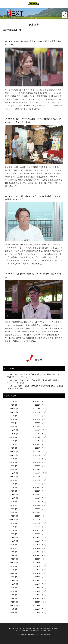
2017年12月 (11, 580)
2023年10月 (11, 455)
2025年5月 (39, 419)
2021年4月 (11, 509)
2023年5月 (39, 462)
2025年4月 (11, 423)
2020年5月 (39, 527)
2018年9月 (39, 563)
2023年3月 (39, 466)
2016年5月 (39, 613)
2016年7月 (39, 609)
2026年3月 (39, 401)
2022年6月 (11, 484)
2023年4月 (11, 466)
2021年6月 (11, 505)
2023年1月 (39, 470)
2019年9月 (39, 541)
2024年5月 (39, 441)
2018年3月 (39, 573)
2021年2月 (11, 513)
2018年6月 (11, 570)
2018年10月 (11, 563)
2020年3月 (39, 530)
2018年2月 (11, 577)
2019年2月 (11, 555)
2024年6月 (11, 441)
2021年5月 (39, 505)
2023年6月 (11, 462)
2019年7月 (39, 545)
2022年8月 (11, 480)
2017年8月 (11, 588)
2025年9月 (39, 412)
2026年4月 (11, 401)
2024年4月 (11, 444)
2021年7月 (39, 502)
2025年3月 (39, 423)
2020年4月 (11, 530)
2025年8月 (11, 416)
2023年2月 (11, 470)
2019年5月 (39, 548)
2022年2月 (11, 491)
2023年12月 (11, 452)
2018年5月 (39, 570)
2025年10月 (11, 412)
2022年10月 (11, 477)
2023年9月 (39, 455)
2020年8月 (11, 523)
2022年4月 (11, 487)
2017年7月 (39, 588)
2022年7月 (39, 480)
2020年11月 (40, 516)
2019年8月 (11, 545)
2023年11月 (40, 452)
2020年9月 (39, 520)
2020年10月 (11, 520)
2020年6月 (11, 527)
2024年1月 (39, 448)
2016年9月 (39, 606)
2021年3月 (39, 509)
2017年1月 (39, 598)
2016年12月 (11, 602)
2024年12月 (11, 430)
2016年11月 (40, 602)
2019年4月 (11, 552)
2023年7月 (39, 459)
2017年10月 (11, 584)
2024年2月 (11, 448)
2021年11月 (40, 495)
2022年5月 (39, 484)
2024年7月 (39, 437)
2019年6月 (11, 548)
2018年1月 (39, 577)
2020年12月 (11, 516)
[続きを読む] (34, 109)
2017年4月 (11, 595)
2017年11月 (40, 580)
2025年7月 (39, 416)
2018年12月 (11, 559)
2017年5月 (39, 591)
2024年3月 (39, 444)
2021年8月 (11, 502)
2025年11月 (40, 409)
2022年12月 (11, 473)
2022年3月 (39, 487)
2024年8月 (11, 437)
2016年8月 (11, 609)
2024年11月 (40, 430)
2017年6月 (11, 591)
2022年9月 (39, 477)
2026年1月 (39, 405)
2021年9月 (39, 498)
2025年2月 (11, 427)
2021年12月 (11, 495)
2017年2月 (11, 598)
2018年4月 (11, 573)
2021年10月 (11, 498)
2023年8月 (11, 459)
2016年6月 (11, 613)
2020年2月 (11, 534)
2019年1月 (39, 555)
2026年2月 (11, 405)
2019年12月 (11, 537)
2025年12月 (11, 409)
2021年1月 (39, 513)
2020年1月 (39, 534)
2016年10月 (11, 606)
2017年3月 (39, 595)
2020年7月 (39, 523)
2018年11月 (40, 559)
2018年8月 (11, 566)
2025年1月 (39, 427)
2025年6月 (11, 419)
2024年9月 (39, 434)
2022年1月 (39, 491)
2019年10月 (11, 541)
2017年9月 (39, 584)
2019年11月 (40, 537)
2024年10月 (11, 434)
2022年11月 (40, 473)
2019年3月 (39, 552)
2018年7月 (39, 566)
